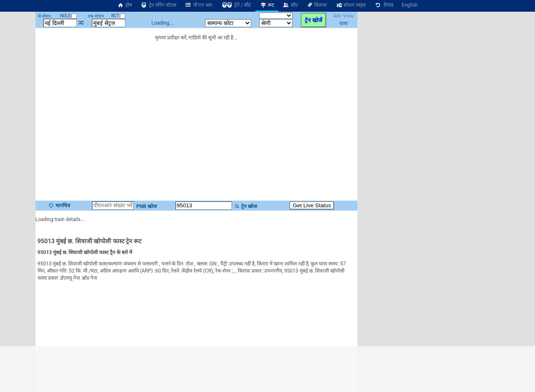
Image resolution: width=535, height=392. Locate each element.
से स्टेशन (45, 16)
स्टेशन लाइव (350, 5)
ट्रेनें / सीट (236, 5)
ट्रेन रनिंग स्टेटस (158, 5)
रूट (267, 5)
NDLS (69, 16)
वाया (344, 23)
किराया (317, 5)
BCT (118, 16)
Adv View (343, 16)
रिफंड (384, 5)
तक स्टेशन (96, 16)
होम (125, 5)
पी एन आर (199, 5)
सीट (290, 5)
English (410, 5)
